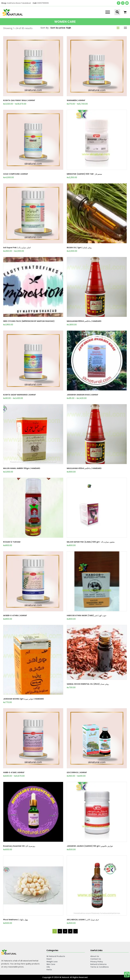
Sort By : (45, 28)
